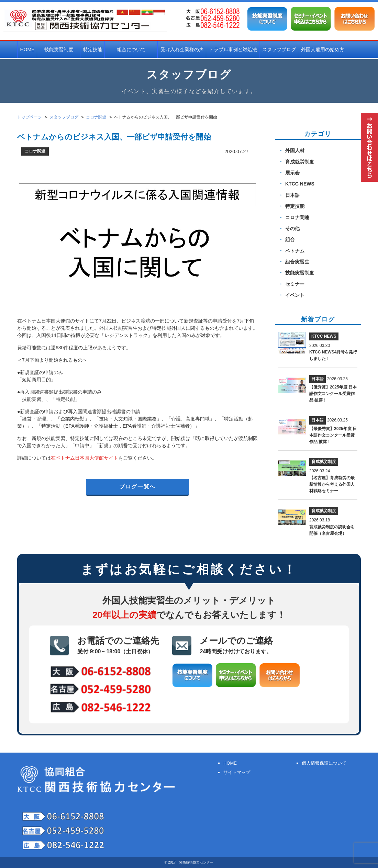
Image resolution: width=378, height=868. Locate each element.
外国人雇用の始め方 (323, 49)
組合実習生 (297, 262)
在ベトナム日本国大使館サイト (85, 458)
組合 (290, 239)
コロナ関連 (297, 217)
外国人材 (295, 150)
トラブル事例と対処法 (233, 49)
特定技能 (93, 49)
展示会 (292, 173)
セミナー (295, 284)
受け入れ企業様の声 (182, 49)
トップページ (30, 117)
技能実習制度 (300, 273)
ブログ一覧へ (137, 487)
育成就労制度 (300, 162)
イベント (295, 295)
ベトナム (295, 251)
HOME (27, 49)
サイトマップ (237, 772)
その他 (292, 228)
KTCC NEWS (300, 184)
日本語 (292, 195)
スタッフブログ (279, 49)
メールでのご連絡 (236, 645)
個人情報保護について (324, 763)
